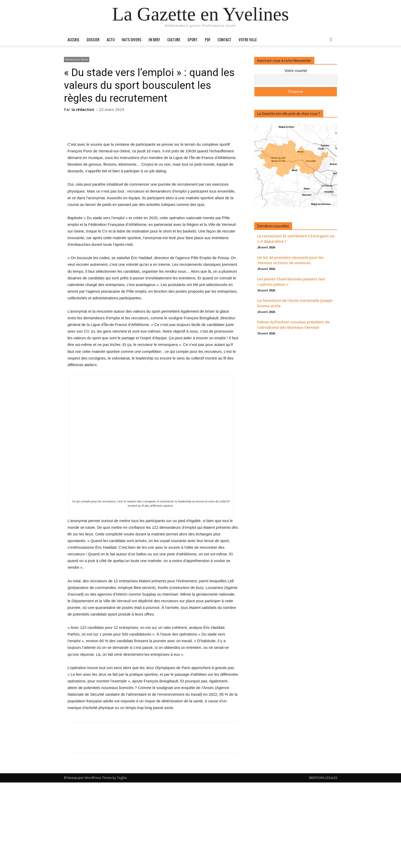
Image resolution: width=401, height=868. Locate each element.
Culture (174, 39)
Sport (193, 39)
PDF (208, 39)
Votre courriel (296, 71)
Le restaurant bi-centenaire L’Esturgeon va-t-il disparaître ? (296, 239)
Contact (225, 39)
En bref (154, 39)
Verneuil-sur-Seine (77, 59)
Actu (111, 39)
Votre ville (248, 39)
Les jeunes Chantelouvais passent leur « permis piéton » (291, 282)
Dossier (93, 39)
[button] (331, 40)
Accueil (74, 39)
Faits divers (132, 39)
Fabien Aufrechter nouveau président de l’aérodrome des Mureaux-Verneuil (293, 325)
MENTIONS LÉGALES (323, 863)
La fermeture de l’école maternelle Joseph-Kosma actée (296, 303)
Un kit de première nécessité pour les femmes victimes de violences (290, 260)
